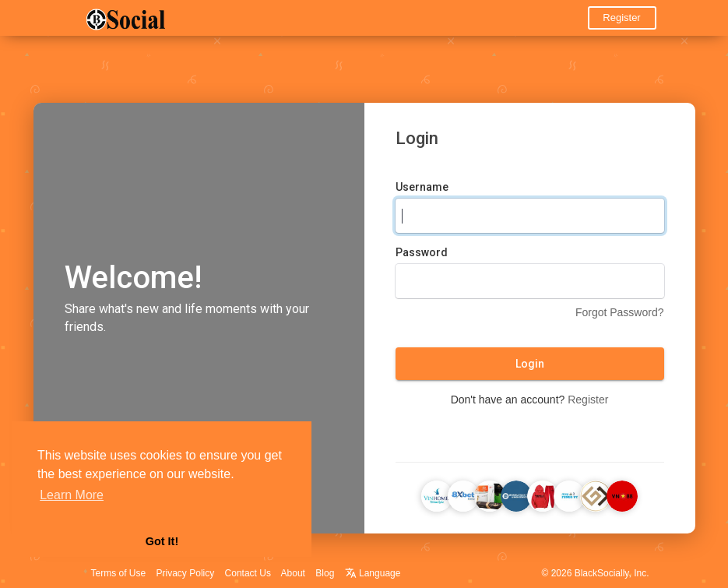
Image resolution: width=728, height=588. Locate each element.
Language (373, 573)
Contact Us (248, 573)
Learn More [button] (72, 495)
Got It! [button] (162, 541)
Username (422, 187)
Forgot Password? (620, 312)
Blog (325, 573)
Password (422, 252)
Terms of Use (119, 573)
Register (621, 18)
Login (530, 364)
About (293, 573)
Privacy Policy (186, 573)
